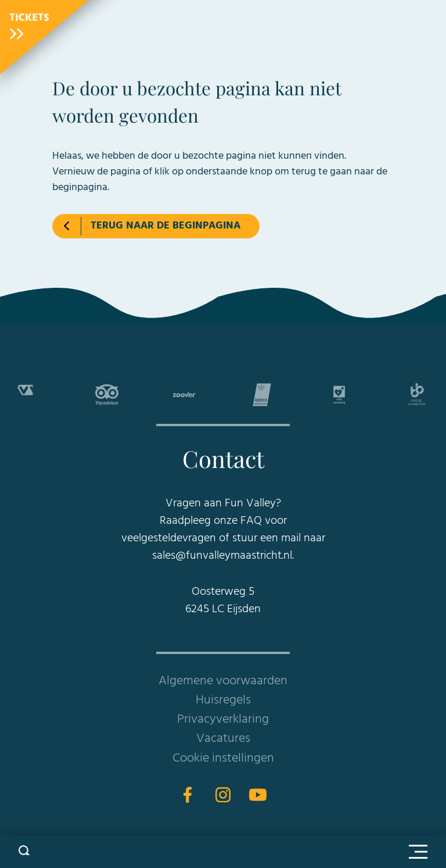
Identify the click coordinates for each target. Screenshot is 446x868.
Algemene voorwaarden (223, 681)
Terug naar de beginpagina (166, 226)
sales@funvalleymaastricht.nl (222, 556)
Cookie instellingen (223, 758)
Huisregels (223, 700)
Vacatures (223, 739)
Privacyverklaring (223, 719)
